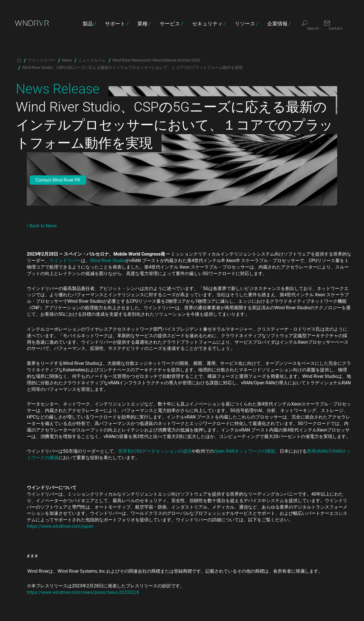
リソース (246, 23)
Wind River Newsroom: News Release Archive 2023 (156, 60)
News (67, 60)
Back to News (42, 225)
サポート (117, 23)
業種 (144, 23)
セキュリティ (209, 23)
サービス (171, 23)
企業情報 (279, 23)
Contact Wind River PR (58, 180)
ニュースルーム (92, 60)
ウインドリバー (41, 60)
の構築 (268, 451)
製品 (89, 23)
